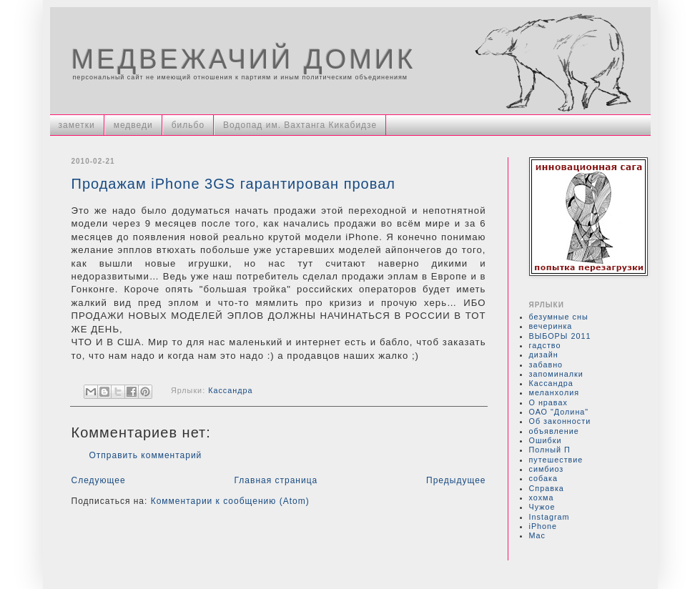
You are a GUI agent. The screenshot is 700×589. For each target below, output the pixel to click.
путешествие (556, 460)
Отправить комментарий (146, 455)
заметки (77, 125)
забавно (546, 365)
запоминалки (556, 374)
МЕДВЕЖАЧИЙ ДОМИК (244, 59)
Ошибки (546, 440)
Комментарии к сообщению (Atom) (230, 501)
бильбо (188, 125)
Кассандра (230, 391)
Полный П (550, 450)
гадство (545, 345)
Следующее (99, 480)
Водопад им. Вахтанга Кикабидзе (300, 125)
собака (543, 478)
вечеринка (551, 326)
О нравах (548, 402)
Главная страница (276, 480)
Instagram (549, 517)
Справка (547, 488)
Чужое (542, 507)
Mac (537, 535)
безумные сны (559, 317)
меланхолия (554, 392)
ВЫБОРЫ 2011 (560, 336)
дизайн (544, 355)
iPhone (543, 526)
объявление (554, 431)
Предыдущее (456, 480)
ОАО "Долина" (559, 412)
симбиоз (547, 469)
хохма (542, 498)
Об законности (560, 421)
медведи (133, 125)
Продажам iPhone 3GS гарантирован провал (233, 184)
